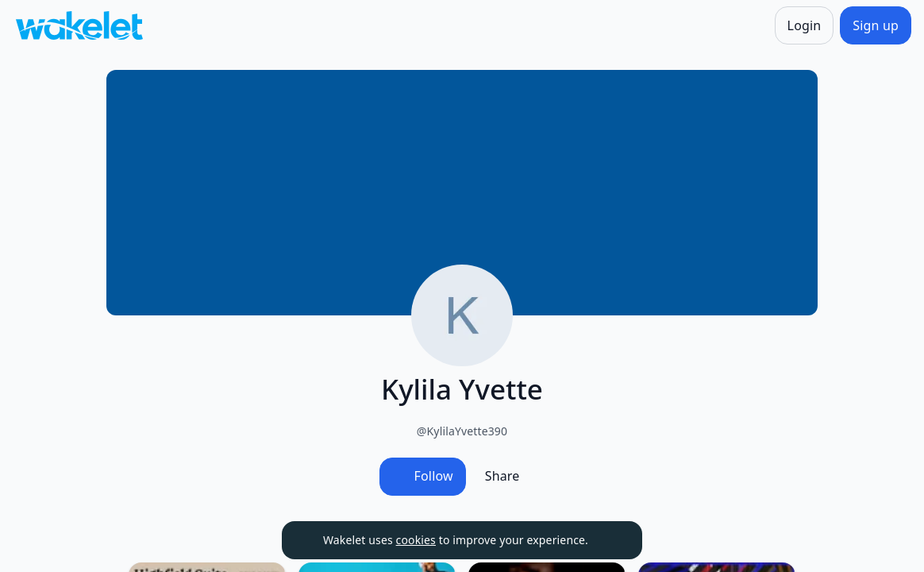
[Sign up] (876, 25)
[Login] (805, 25)
